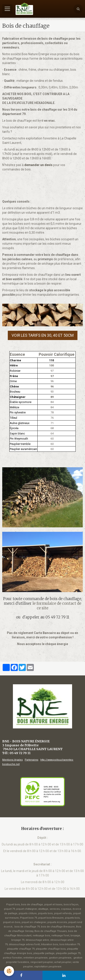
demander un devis (38, 165)
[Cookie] (9, 971)
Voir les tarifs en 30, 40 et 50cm (43, 335)
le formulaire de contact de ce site (57, 606)
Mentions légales (12, 760)
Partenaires (31, 760)
